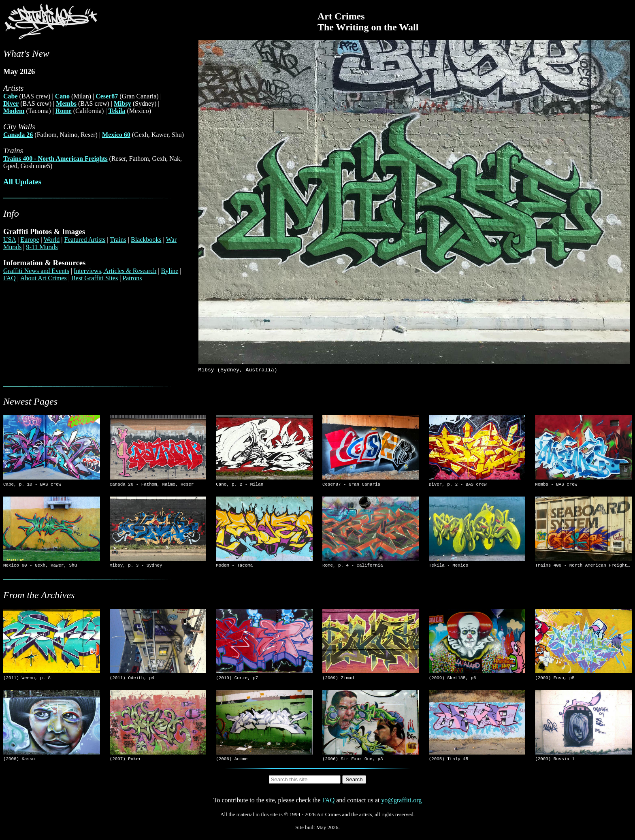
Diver (11, 103)
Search (354, 786)
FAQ (10, 278)
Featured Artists (85, 240)
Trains (118, 240)
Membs (66, 103)
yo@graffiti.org (401, 806)
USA (10, 240)
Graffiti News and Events (36, 271)
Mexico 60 (116, 135)
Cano (62, 96)
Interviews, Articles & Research (115, 271)
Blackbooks (146, 240)
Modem (14, 111)
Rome (64, 111)
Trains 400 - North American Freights (55, 159)
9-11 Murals (42, 247)
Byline (170, 271)
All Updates (22, 182)
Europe (30, 240)
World (52, 240)
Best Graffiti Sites (95, 278)
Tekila (117, 111)
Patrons (132, 278)
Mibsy (123, 103)
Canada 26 (18, 135)
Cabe (11, 96)
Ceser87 (107, 96)
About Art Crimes (44, 278)
